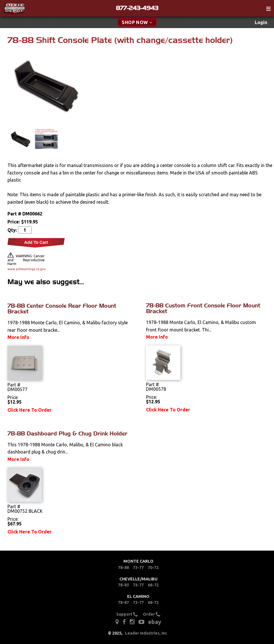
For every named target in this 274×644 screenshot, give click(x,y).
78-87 (123, 602)
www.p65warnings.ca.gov (26, 269)
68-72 (153, 585)
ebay (155, 622)
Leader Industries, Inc (146, 633)
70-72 (153, 568)
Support (127, 614)
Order (152, 614)
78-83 (123, 585)
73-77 (138, 568)
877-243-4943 (137, 8)
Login (261, 22)
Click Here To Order (29, 410)
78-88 (123, 568)
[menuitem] (261, 22)
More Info (18, 337)
